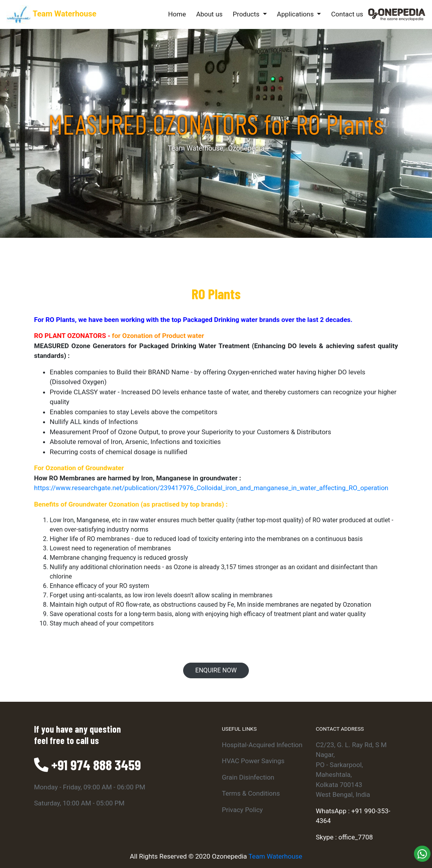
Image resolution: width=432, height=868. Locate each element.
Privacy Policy (242, 810)
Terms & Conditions (251, 793)
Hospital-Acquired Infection (262, 745)
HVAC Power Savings (253, 761)
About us (209, 14)
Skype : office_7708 (344, 837)
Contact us (347, 14)
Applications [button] (296, 14)
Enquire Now (216, 670)
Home (178, 13)
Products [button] (247, 14)
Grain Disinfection (248, 777)
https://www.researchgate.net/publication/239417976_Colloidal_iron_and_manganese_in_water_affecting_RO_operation (211, 488)
